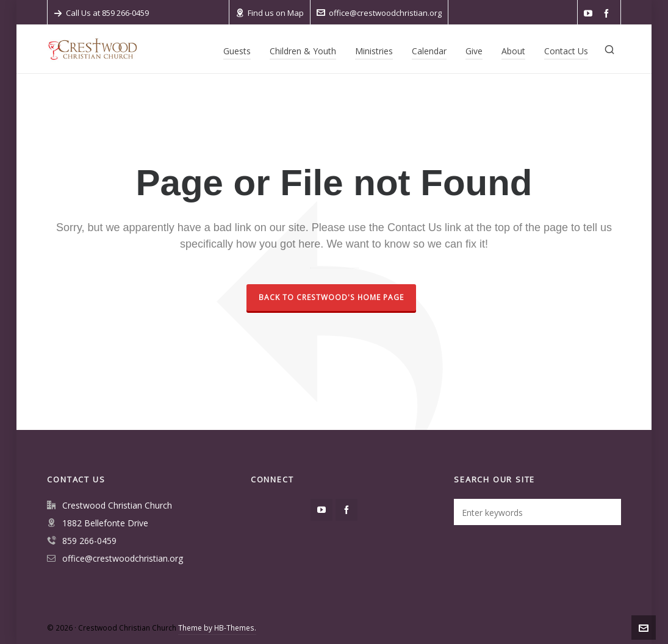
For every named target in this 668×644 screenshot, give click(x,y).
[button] (606, 512)
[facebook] (608, 14)
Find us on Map (270, 13)
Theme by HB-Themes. (217, 628)
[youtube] (590, 14)
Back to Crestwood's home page (331, 297)
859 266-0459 (89, 541)
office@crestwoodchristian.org (379, 13)
